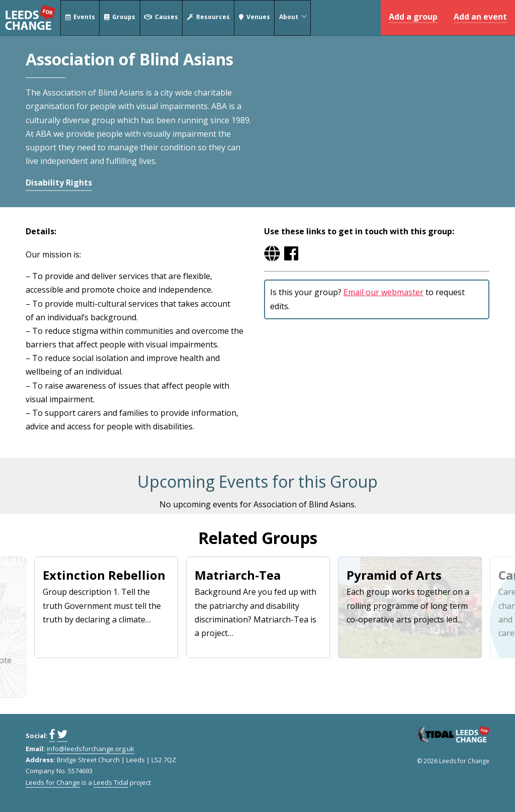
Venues (254, 18)
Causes (161, 18)
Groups (120, 18)
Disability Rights (59, 183)
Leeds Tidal (111, 782)
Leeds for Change (30, 18)
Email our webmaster (383, 292)
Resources (208, 18)
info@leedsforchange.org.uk (91, 749)
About (294, 18)
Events (80, 18)
